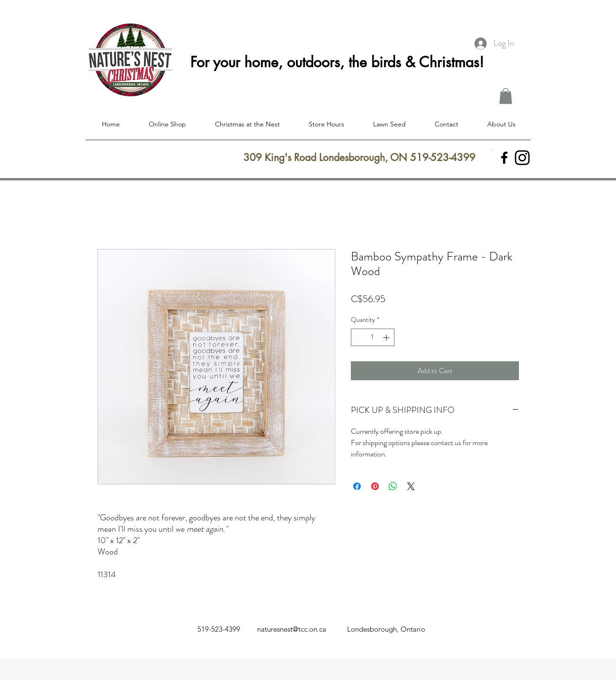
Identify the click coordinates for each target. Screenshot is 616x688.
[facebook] (504, 158)
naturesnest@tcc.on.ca (292, 629)
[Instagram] (522, 158)
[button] (506, 96)
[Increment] (387, 337)
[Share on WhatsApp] (393, 486)
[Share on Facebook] (357, 486)
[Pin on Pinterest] (375, 486)
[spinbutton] (373, 337)
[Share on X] (411, 486)
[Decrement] (358, 337)
